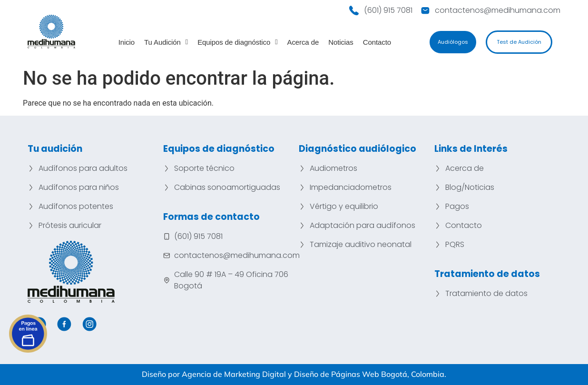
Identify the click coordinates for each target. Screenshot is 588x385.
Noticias (341, 42)
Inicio (127, 42)
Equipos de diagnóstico (237, 42)
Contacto (377, 42)
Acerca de (303, 42)
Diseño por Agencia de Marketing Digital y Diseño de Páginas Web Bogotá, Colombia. (294, 374)
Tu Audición (166, 42)
